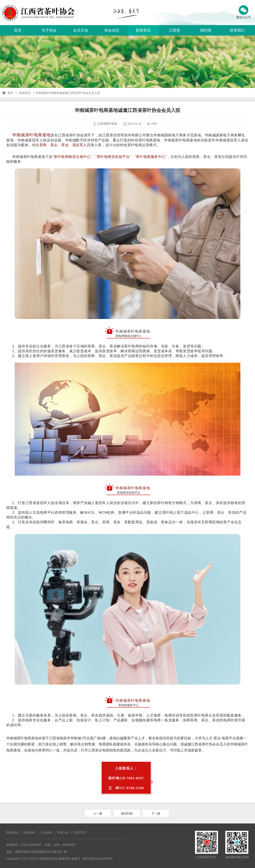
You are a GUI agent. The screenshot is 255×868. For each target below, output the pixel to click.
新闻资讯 (143, 30)
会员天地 (80, 30)
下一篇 (156, 813)
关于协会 (49, 30)
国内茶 (206, 30)
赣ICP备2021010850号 (98, 859)
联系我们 (237, 30)
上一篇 (98, 813)
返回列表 (127, 813)
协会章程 (29, 832)
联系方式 (80, 832)
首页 (18, 30)
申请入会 (63, 832)
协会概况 (12, 832)
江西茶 (175, 30)
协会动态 (112, 30)
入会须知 (46, 832)
